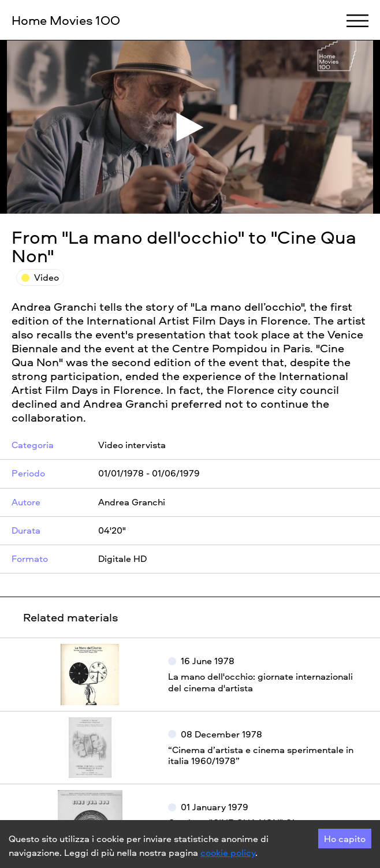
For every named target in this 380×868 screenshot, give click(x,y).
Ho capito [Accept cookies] (345, 839)
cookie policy (228, 852)
